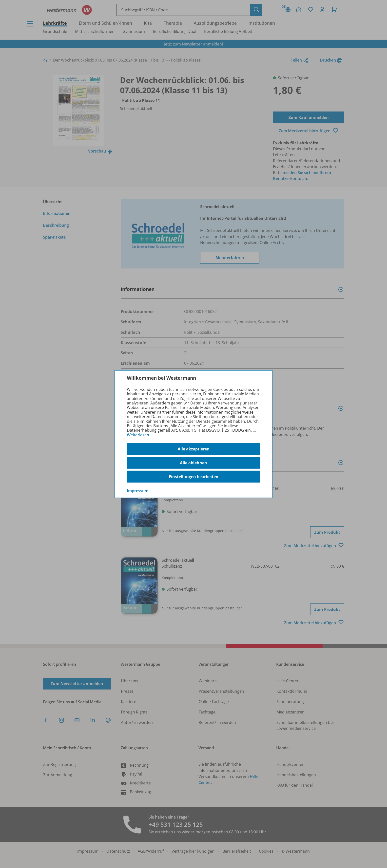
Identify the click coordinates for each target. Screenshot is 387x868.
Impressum (138, 491)
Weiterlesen (138, 435)
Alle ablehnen (193, 463)
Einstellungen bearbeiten (194, 477)
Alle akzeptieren (194, 449)
